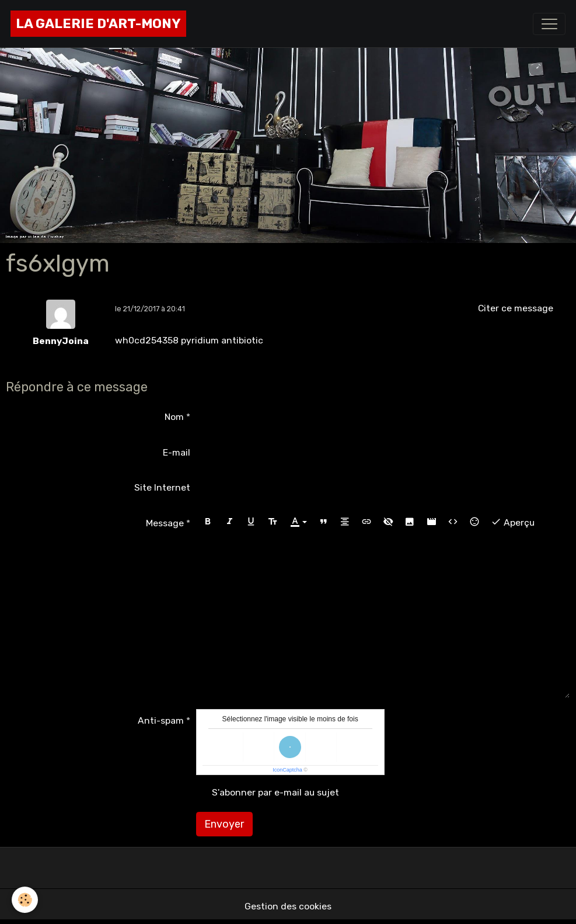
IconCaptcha (287, 770)
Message (165, 523)
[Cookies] (25, 900)
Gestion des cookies (288, 906)
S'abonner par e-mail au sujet (275, 792)
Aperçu (513, 522)
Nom (174, 417)
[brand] (98, 24)
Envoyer (224, 824)
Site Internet (162, 487)
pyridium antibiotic (222, 340)
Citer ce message (516, 308)
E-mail (177, 452)
